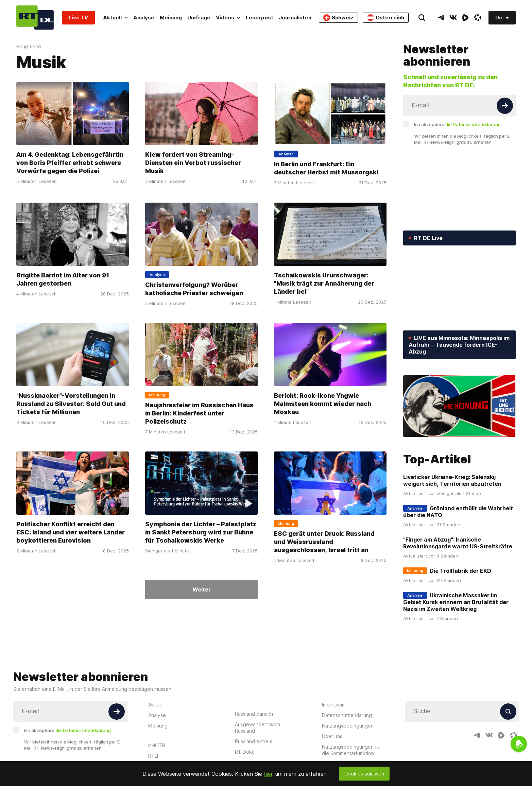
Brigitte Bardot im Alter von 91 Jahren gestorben (63, 279)
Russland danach (254, 714)
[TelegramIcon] (441, 18)
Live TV (78, 18)
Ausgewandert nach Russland (258, 728)
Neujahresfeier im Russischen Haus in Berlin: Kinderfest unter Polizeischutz (199, 413)
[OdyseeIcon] (478, 18)
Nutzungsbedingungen (348, 726)
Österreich (386, 18)
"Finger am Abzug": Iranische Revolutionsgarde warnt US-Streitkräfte (458, 543)
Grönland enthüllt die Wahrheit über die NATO (458, 512)
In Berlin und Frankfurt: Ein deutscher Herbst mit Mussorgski (326, 168)
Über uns (332, 736)
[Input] (459, 105)
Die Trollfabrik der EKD (460, 571)
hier (268, 774)
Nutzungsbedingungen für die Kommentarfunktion (351, 750)
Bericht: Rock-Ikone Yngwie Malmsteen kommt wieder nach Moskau (323, 404)
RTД (153, 756)
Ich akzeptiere (457, 124)
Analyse (144, 18)
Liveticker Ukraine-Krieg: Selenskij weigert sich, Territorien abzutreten (452, 480)
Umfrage (199, 18)
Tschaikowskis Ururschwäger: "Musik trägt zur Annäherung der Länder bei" (324, 283)
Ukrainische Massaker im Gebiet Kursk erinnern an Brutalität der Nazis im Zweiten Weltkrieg (456, 602)
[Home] (35, 18)
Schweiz (338, 18)
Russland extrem (254, 741)
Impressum (334, 705)
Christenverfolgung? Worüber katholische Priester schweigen (194, 289)
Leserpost (260, 18)
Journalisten (295, 18)
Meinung (171, 18)
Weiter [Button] (202, 589)
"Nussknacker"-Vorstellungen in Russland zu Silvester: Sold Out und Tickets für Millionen (71, 404)
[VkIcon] (453, 18)
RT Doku (245, 752)
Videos (228, 18)
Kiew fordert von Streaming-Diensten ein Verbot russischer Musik (193, 163)
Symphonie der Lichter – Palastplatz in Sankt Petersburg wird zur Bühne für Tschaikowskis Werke (201, 532)
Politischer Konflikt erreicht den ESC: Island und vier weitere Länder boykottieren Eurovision (71, 532)
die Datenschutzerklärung (473, 124)
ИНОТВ (157, 745)
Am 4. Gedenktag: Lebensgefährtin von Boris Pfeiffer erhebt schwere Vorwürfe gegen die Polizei (70, 163)
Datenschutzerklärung (347, 715)
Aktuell (115, 18)
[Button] (505, 106)
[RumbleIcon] (465, 18)
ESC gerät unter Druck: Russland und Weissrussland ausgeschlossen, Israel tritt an (324, 542)
